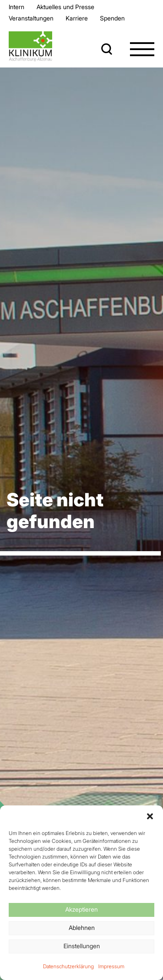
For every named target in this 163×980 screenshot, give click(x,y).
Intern (17, 7)
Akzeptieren (81, 909)
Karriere (77, 18)
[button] (150, 816)
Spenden (112, 18)
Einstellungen (82, 946)
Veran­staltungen (31, 18)
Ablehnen (82, 928)
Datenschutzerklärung (68, 966)
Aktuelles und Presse (65, 7)
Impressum (111, 966)
